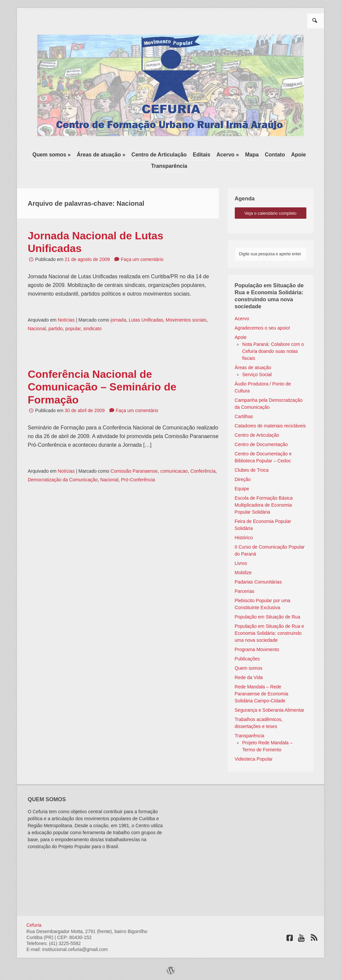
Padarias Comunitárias (258, 582)
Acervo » (228, 155)
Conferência (203, 471)
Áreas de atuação (253, 367)
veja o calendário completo (270, 213)
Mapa (252, 155)
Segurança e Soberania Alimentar (270, 710)
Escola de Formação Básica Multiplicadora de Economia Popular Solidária (264, 505)
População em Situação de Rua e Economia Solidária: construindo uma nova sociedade (270, 633)
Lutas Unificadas (146, 320)
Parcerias (245, 591)
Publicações (247, 659)
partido (55, 329)
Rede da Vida (249, 677)
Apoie (298, 155)
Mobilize (243, 573)
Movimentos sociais (186, 320)
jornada (118, 320)
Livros (241, 563)
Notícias (66, 320)
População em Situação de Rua (268, 617)
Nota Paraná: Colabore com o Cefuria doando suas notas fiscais (273, 351)
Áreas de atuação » (101, 155)
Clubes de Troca (252, 470)
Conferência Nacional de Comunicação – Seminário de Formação (102, 387)
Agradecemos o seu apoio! (263, 328)
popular (73, 329)
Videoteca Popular (254, 759)
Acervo (242, 319)
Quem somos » (51, 155)
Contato (275, 155)
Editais (201, 155)
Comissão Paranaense (134, 471)
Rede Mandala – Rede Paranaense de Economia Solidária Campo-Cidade (262, 694)
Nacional (37, 329)
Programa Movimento (257, 649)
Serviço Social (257, 374)
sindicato (92, 329)
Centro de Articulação (159, 155)
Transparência (169, 166)
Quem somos (249, 668)
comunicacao (174, 471)
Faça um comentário (142, 259)
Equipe (242, 489)
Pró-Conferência (138, 480)
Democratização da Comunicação (63, 480)
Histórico (244, 538)
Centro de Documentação (261, 444)
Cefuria (34, 925)
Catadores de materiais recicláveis (270, 426)
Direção (243, 479)
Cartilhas (244, 416)
